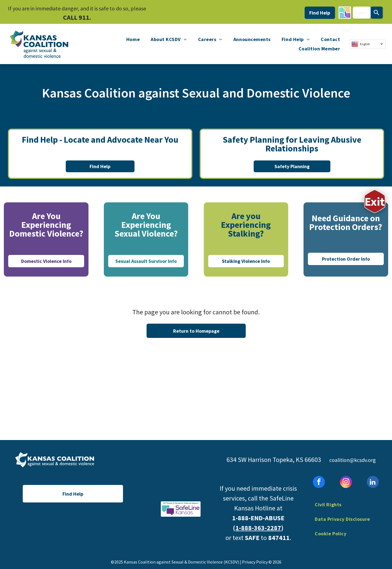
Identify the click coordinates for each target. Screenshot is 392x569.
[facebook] (319, 483)
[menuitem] (133, 39)
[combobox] (362, 13)
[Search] (377, 13)
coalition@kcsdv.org (353, 460)
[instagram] (346, 483)
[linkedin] (373, 483)
